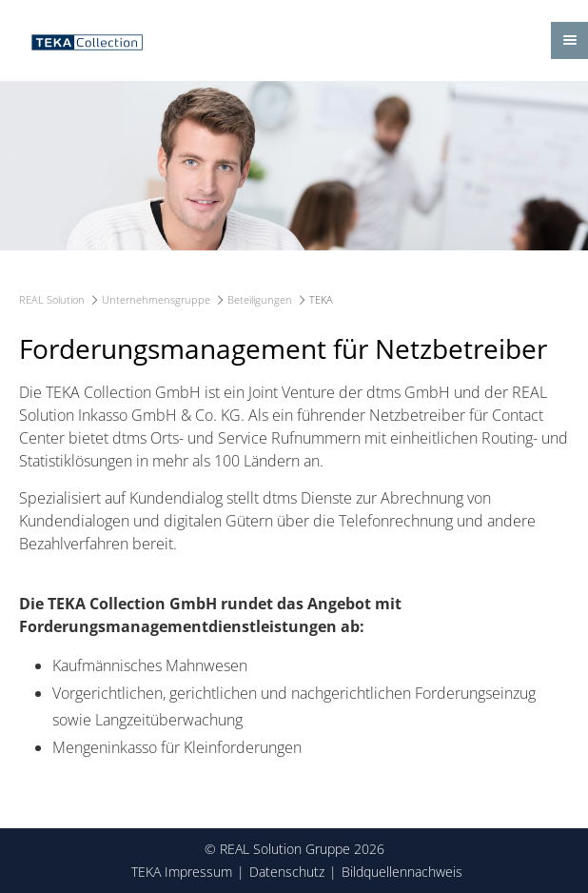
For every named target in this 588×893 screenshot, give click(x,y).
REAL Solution (52, 299)
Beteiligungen (260, 299)
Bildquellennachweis (402, 872)
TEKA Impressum (182, 872)
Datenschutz (287, 872)
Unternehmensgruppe (156, 299)
